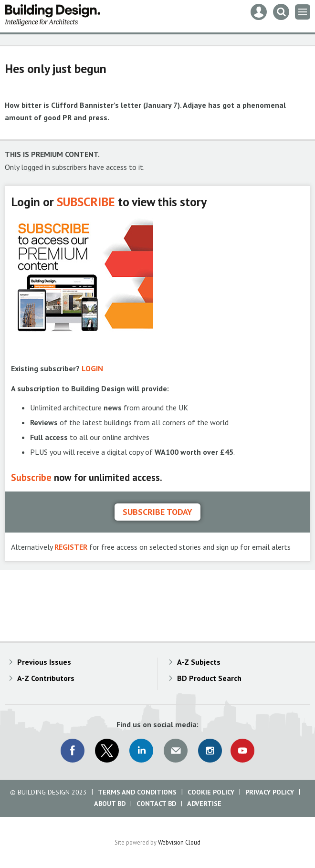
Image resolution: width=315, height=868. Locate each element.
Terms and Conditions (137, 792)
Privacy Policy (270, 792)
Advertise (204, 804)
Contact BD (156, 804)
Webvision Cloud (179, 842)
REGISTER (71, 547)
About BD (110, 804)
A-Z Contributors (46, 678)
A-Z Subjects (199, 662)
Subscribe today (157, 512)
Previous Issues (44, 662)
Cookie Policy (211, 792)
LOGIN (92, 368)
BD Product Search (209, 678)
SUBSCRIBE (86, 202)
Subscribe (31, 477)
